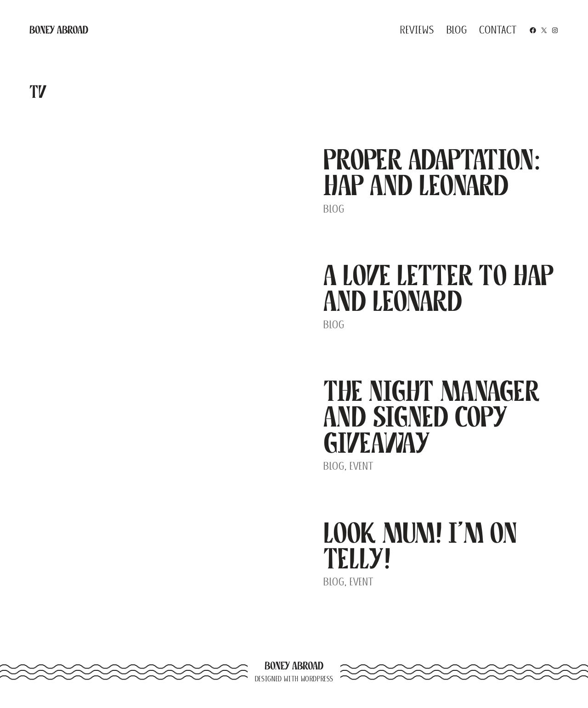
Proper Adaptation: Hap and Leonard (432, 172)
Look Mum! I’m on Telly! (420, 546)
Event (362, 466)
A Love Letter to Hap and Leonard (438, 288)
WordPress (317, 679)
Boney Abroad (59, 30)
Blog (334, 209)
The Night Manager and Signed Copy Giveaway (432, 417)
